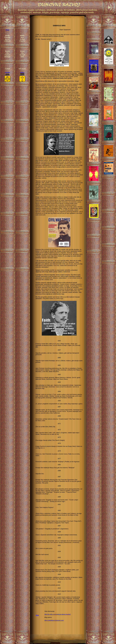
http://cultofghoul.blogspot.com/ (54, 620)
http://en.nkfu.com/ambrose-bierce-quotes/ (57, 614)
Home (7, 30)
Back (37, 615)
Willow (22, 72)
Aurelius (7, 72)
